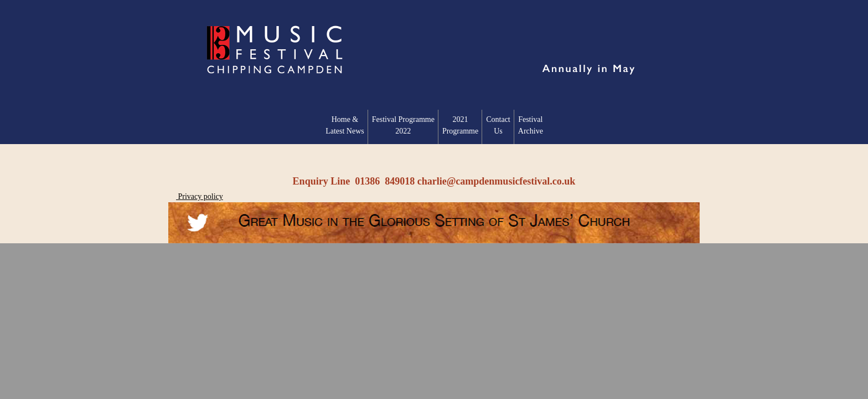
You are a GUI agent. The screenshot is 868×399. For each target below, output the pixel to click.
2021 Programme (460, 125)
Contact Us (498, 125)
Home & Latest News (345, 125)
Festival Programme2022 (403, 125)
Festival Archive (531, 125)
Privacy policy (200, 196)
